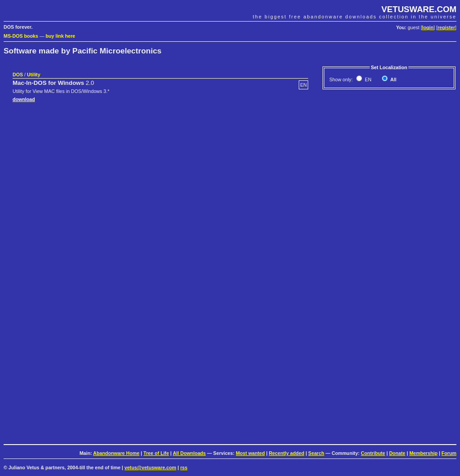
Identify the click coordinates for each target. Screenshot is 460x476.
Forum (449, 453)
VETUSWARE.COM (419, 9)
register (446, 27)
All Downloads (189, 453)
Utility (34, 75)
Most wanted (250, 453)
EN (367, 79)
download (24, 99)
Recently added (286, 453)
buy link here (61, 36)
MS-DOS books (21, 36)
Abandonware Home (116, 453)
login (428, 27)
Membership (423, 453)
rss (184, 467)
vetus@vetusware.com (150, 467)
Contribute (373, 453)
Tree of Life (156, 453)
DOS (18, 75)
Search (316, 453)
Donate (397, 453)
